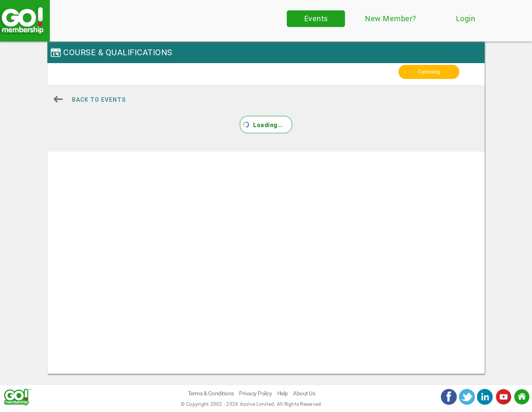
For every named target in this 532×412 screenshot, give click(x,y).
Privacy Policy (255, 393)
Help (283, 393)
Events (316, 18)
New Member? (391, 18)
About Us (304, 393)
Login (466, 18)
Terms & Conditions (211, 393)
